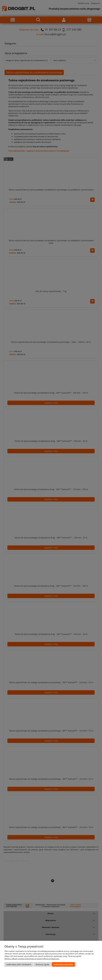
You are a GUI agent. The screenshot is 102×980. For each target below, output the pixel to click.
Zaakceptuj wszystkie (63, 964)
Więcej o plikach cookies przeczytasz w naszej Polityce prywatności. (32, 959)
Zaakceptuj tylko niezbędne (19, 964)
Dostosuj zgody (42, 964)
